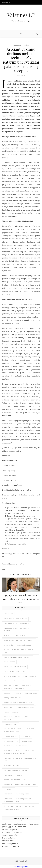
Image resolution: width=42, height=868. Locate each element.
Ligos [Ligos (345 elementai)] (6, 681)
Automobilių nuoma (10, 843)
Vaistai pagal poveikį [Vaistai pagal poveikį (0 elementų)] (13, 775)
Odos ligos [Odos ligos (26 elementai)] (9, 707)
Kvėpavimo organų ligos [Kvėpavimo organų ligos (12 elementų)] (15, 671)
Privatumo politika (21, 867)
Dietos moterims (9, 838)
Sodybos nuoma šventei (12, 835)
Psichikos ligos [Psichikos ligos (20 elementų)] (11, 724)
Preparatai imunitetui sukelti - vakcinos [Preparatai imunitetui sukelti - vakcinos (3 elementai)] (18, 718)
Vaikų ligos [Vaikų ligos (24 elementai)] (27, 741)
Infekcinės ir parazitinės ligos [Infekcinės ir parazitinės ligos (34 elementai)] (17, 645)
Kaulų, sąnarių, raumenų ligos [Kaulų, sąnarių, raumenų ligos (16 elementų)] (17, 657)
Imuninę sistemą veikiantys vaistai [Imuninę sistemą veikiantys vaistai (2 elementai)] (19, 640)
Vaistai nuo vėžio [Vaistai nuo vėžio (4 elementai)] (11, 766)
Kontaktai (6, 2)
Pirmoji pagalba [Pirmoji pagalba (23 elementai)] (11, 712)
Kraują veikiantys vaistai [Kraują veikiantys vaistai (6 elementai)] (15, 667)
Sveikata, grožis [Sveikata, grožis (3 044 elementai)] (11, 741)
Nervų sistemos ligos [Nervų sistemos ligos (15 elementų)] (13, 698)
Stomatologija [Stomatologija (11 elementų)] (10, 737)
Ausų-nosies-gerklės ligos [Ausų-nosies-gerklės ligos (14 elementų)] (15, 619)
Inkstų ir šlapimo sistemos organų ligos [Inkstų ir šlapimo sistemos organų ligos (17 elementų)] (19, 651)
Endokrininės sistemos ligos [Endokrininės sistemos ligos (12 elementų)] (16, 623)
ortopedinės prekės (10, 829)
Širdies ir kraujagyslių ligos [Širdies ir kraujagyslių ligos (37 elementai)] (17, 794)
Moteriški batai (8, 841)
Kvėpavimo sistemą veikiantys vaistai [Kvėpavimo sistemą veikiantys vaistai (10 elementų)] (20, 676)
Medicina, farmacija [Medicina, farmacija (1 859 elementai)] (13, 693)
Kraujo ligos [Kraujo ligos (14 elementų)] (9, 662)
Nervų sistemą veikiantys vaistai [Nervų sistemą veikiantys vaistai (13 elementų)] (18, 703)
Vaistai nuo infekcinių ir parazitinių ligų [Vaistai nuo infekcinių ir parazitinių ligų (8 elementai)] (20, 759)
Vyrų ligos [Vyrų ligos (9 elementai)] (8, 789)
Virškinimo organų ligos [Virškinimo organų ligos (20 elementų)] (15, 780)
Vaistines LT (21, 15)
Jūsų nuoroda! (11, 846)
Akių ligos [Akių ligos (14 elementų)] (8, 614)
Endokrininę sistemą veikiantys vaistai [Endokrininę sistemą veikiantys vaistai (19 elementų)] (18, 630)
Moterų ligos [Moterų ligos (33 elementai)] (31, 693)
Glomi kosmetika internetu (13, 832)
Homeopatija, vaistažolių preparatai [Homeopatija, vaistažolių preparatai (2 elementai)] (20, 636)
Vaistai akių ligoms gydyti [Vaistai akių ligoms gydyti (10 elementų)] (15, 746)
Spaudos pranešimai (17, 564)
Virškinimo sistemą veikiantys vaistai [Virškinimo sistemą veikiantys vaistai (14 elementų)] (20, 785)
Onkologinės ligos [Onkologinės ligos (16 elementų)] (26, 707)
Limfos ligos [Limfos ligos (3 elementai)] (18, 681)
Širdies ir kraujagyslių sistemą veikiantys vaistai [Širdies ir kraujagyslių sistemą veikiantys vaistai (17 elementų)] (17, 800)
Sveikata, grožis (21, 45)
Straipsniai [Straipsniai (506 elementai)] (26, 737)
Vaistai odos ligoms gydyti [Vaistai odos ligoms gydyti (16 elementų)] (16, 770)
